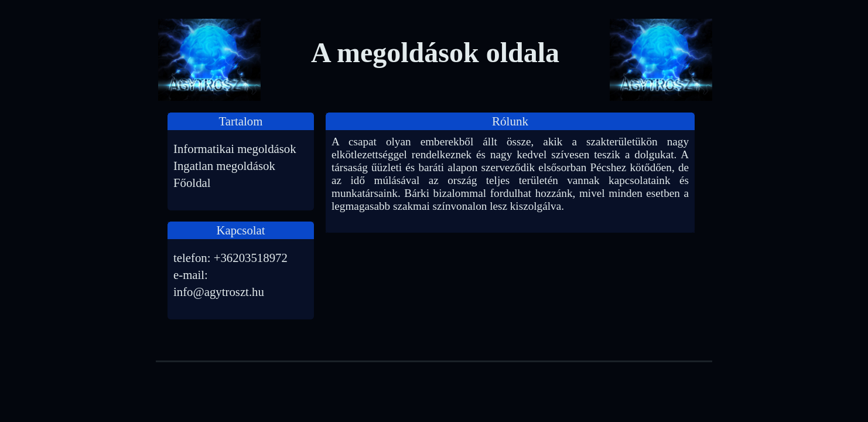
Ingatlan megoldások (224, 166)
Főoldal (192, 183)
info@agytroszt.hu (219, 292)
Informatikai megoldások (235, 149)
